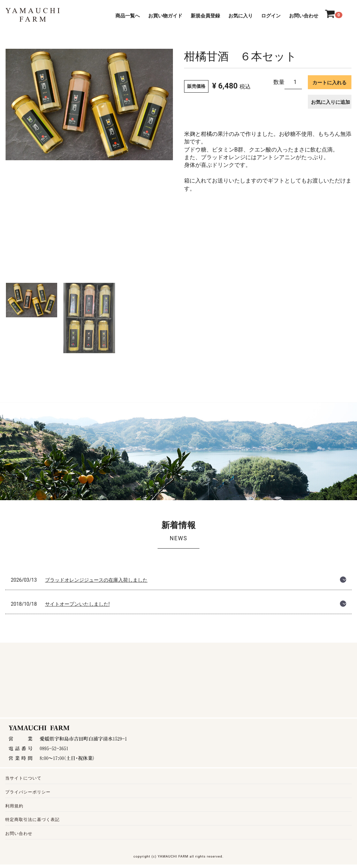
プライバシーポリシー (28, 792)
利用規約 (14, 806)
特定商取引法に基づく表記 (32, 820)
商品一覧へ (128, 16)
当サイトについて (23, 778)
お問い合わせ (304, 16)
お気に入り (241, 16)
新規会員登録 (205, 16)
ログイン (271, 16)
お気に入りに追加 (331, 102)
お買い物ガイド (165, 16)
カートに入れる (329, 83)
